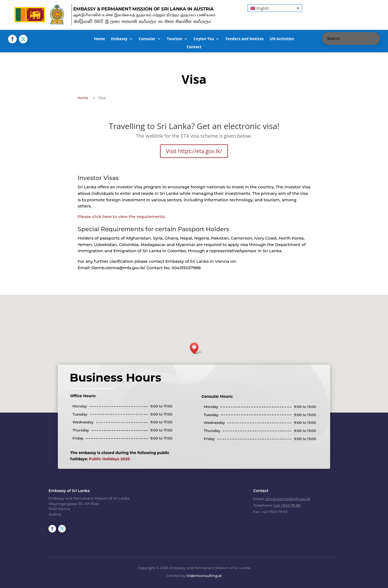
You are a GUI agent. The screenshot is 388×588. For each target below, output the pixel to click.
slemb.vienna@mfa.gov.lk (288, 499)
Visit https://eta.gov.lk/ (194, 151)
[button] (275, 8)
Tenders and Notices (245, 39)
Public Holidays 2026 (129, 449)
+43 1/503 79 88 (287, 505)
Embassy (119, 39)
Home (100, 39)
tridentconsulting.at (204, 576)
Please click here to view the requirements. (122, 217)
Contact (194, 47)
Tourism (174, 39)
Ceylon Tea (204, 39)
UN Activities (282, 39)
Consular (147, 39)
